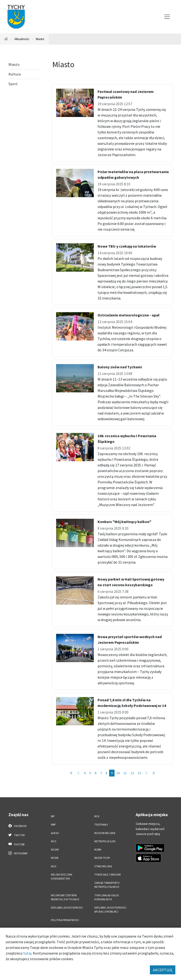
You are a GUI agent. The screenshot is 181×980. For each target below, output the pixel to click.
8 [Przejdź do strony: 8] (106, 773)
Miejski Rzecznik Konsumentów (62, 877)
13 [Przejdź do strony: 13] (139, 773)
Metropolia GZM (105, 841)
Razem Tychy (102, 858)
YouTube (17, 844)
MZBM (98, 850)
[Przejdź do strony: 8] (78, 773)
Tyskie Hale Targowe (108, 875)
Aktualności (22, 39)
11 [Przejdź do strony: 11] (125, 773)
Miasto (40, 39)
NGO (54, 866)
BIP (53, 816)
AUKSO (55, 833)
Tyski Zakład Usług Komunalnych (107, 897)
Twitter (16, 835)
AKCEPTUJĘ (163, 970)
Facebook (18, 826)
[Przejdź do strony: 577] (153, 773)
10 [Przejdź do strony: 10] (118, 773)
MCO (54, 841)
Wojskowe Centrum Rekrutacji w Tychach (65, 897)
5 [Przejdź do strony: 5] (90, 773)
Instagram (18, 853)
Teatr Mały (101, 825)
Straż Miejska (103, 866)
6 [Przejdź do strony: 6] (96, 773)
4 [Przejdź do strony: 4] (85, 773)
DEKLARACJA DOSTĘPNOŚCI (67, 908)
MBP (53, 825)
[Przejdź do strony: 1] (71, 773)
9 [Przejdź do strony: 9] (112, 773)
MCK (97, 816)
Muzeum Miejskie (105, 833)
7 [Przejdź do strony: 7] (101, 773)
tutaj (27, 953)
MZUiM (55, 850)
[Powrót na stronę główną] (6, 39)
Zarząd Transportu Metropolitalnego (107, 885)
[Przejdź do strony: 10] (146, 773)
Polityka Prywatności (65, 920)
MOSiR (55, 858)
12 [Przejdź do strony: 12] (132, 773)
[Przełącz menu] (167, 17)
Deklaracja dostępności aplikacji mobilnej (110, 910)
